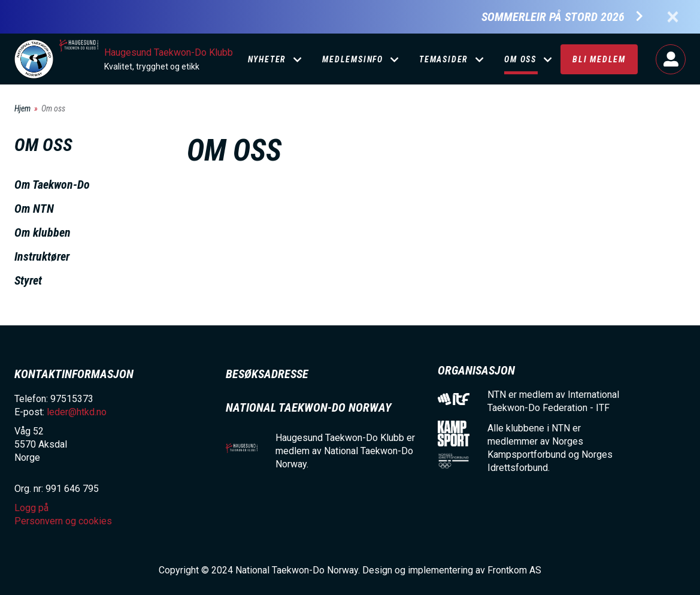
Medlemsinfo (353, 59)
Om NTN (34, 209)
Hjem (22, 108)
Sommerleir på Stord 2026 (553, 17)
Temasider (444, 59)
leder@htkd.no (77, 412)
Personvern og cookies (63, 521)
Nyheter (267, 59)
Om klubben (43, 232)
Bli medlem (599, 59)
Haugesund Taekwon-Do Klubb (169, 52)
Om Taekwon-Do (52, 185)
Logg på (671, 59)
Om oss (520, 59)
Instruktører (42, 256)
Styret (28, 280)
